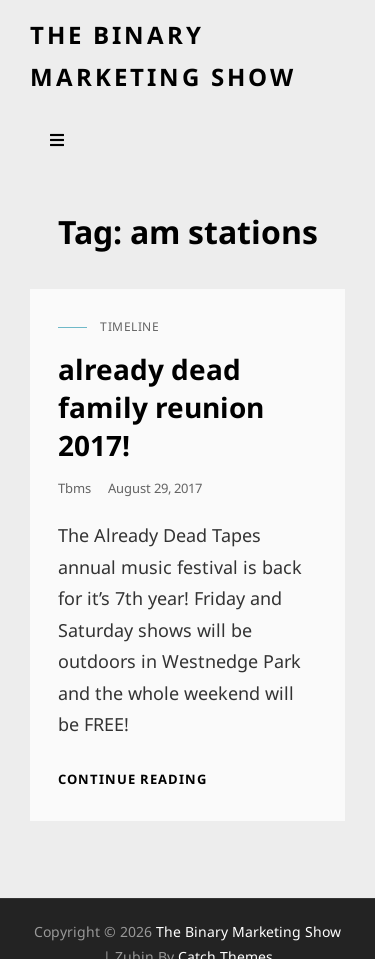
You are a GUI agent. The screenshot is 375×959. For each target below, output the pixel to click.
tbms (74, 488)
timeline (129, 326)
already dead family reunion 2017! (161, 407)
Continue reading (132, 779)
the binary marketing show (248, 931)
